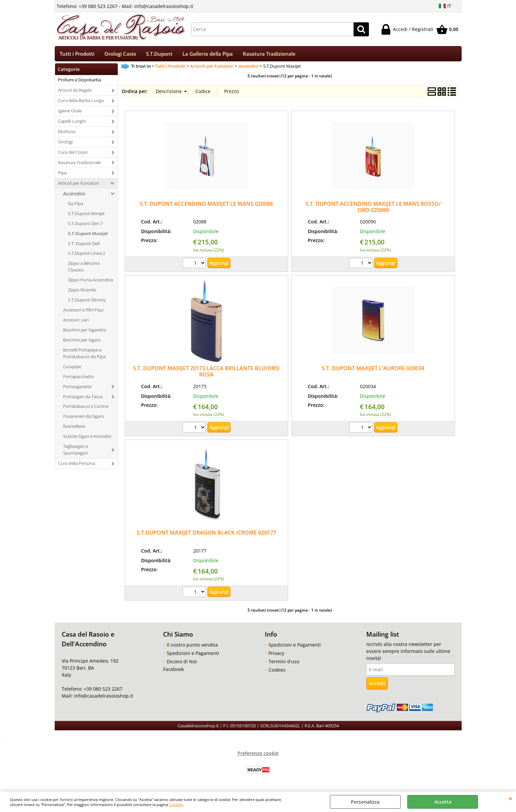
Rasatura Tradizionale (269, 55)
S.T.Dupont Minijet (86, 215)
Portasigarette (77, 388)
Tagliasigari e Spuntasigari (76, 452)
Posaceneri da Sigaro (84, 419)
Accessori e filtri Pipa (83, 312)
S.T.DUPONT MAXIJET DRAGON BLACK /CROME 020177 (206, 535)
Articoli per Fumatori (78, 185)
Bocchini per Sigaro (82, 342)
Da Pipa (76, 205)
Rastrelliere (74, 429)
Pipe (62, 175)
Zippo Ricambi (82, 292)
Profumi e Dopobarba (80, 82)
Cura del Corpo (73, 154)
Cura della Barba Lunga (81, 103)
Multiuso (67, 134)
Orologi (65, 144)
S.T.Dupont (159, 55)
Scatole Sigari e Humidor (87, 439)
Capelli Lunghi (72, 123)
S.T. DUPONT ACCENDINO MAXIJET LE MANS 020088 (206, 206)
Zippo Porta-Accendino (91, 282)
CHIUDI (510, 798)
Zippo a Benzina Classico (84, 269)
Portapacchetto (79, 378)
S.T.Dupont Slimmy (87, 302)
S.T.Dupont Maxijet (88, 235)
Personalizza (365, 802)
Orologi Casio (120, 55)
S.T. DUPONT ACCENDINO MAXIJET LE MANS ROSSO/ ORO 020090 (373, 209)
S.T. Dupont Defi (84, 245)
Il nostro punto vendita (192, 647)
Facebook (173, 671)
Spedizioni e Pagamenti (193, 655)
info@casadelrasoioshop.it (103, 698)
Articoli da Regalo (75, 92)
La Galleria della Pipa (208, 55)
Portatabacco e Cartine (86, 409)
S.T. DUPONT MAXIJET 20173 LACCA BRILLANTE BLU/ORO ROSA (206, 374)
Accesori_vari (76, 322)
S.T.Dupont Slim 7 (85, 225)
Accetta (443, 802)
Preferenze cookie (258, 755)
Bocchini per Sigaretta (85, 332)
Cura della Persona (77, 466)
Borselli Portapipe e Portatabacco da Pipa (84, 355)
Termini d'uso (284, 664)
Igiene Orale (70, 113)
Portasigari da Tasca (83, 398)
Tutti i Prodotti (77, 55)
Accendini (74, 196)
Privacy (276, 655)
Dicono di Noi (182, 664)
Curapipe (72, 368)
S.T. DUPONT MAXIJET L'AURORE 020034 (373, 370)
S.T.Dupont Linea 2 (87, 255)
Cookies (176, 804)
